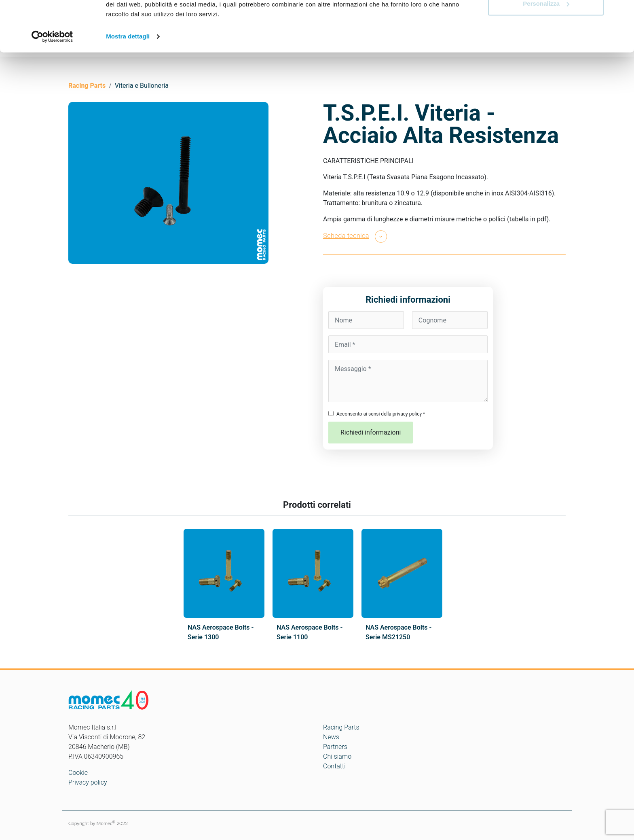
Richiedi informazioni (371, 432)
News (331, 737)
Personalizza (546, 48)
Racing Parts (341, 727)
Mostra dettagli (128, 81)
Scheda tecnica (346, 235)
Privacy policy (88, 782)
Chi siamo (337, 756)
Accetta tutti (546, 21)
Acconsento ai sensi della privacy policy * (381, 414)
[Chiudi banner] (621, 13)
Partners (335, 747)
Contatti (334, 766)
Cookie (78, 773)
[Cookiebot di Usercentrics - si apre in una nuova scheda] (52, 81)
